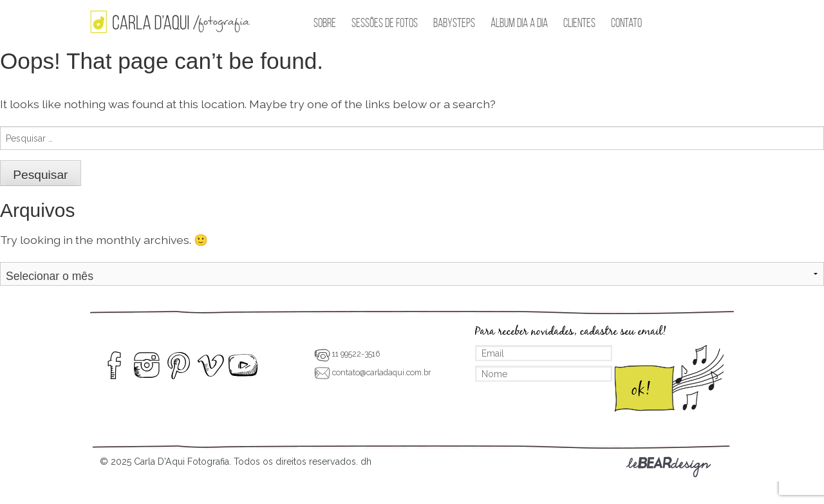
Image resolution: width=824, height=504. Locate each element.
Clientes (579, 23)
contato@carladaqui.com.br (372, 372)
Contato (626, 23)
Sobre (325, 23)
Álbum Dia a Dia (519, 23)
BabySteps (454, 23)
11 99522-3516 (347, 354)
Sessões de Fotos (385, 23)
